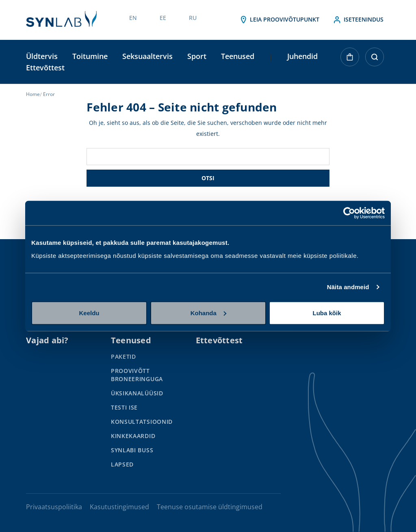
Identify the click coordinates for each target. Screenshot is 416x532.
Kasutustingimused (119, 507)
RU (193, 18)
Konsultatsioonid (142, 422)
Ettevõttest (45, 68)
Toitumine (90, 56)
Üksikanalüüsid (137, 393)
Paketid (123, 356)
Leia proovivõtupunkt (279, 20)
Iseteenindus (358, 20)
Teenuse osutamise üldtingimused (210, 507)
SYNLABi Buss (132, 450)
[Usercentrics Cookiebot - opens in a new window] (349, 213)
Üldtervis (42, 56)
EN (133, 18)
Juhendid (302, 56)
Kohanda (208, 313)
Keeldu (89, 313)
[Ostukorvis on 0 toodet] (350, 66)
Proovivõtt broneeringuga (137, 375)
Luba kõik (327, 313)
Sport (197, 56)
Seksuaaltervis (147, 56)
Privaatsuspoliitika (54, 507)
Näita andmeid (348, 287)
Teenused (238, 56)
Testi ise (124, 407)
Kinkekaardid (133, 436)
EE (163, 18)
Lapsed (122, 464)
